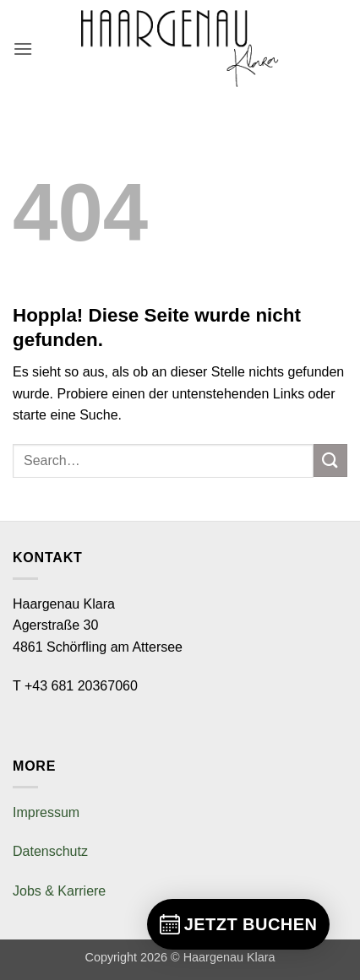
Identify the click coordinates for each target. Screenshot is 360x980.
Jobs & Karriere (59, 891)
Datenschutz (50, 851)
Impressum (46, 812)
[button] (23, 49)
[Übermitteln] (330, 460)
